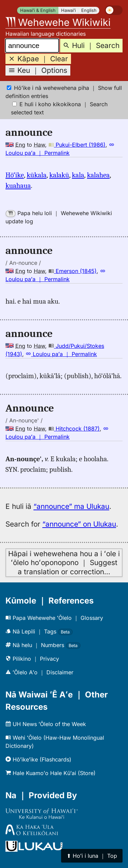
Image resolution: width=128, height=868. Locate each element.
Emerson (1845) (73, 271)
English (89, 10)
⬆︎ (92, 856)
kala (78, 175)
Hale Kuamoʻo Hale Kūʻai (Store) (51, 773)
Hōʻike (15, 175)
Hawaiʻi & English (38, 10)
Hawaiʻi (68, 10)
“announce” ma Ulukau (71, 506)
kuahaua (18, 186)
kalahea (98, 175)
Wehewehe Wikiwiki (58, 22)
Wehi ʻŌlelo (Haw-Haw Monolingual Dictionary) (55, 742)
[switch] (114, 10)
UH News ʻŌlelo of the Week (46, 724)
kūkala (37, 175)
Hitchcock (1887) (74, 429)
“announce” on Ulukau (79, 524)
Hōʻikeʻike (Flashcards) (38, 759)
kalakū (59, 175)
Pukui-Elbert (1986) (77, 145)
